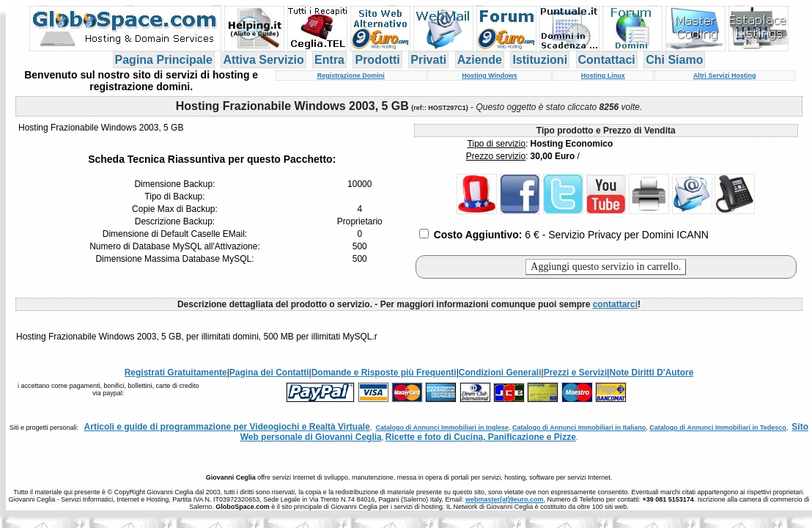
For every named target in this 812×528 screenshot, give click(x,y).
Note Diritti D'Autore (651, 373)
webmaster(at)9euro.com (505, 499)
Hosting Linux (603, 76)
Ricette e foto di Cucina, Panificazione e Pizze (481, 437)
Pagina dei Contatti (269, 373)
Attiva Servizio (263, 60)
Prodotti (377, 60)
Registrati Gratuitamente (176, 373)
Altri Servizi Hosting (725, 76)
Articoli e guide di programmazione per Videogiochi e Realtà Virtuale (227, 427)
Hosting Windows (489, 76)
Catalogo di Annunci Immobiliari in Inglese (442, 428)
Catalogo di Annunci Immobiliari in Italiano (579, 428)
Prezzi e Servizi (576, 373)
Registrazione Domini (351, 76)
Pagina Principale (164, 60)
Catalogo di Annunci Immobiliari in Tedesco (718, 428)
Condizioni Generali (500, 373)
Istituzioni (540, 60)
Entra (329, 60)
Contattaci (607, 60)
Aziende (480, 60)
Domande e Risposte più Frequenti (384, 373)
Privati (428, 60)
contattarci (615, 304)
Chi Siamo (674, 60)
